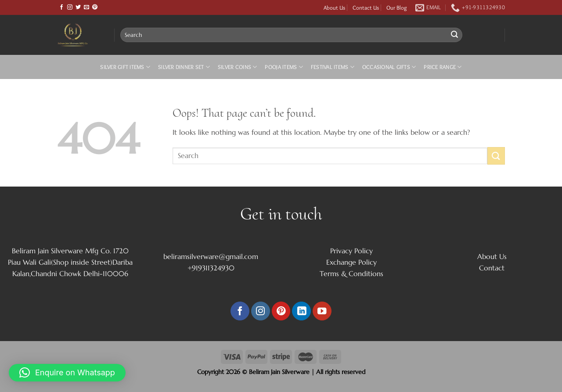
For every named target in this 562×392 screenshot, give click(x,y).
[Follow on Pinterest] (95, 7)
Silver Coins (238, 67)
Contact (492, 268)
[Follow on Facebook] (61, 7)
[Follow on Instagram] (70, 7)
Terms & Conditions (351, 273)
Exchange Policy (351, 262)
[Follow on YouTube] (322, 311)
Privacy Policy (351, 251)
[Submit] (454, 35)
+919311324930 (211, 268)
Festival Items (333, 67)
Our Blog (397, 7)
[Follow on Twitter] (78, 7)
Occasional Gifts (389, 67)
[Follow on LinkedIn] (301, 311)
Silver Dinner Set (184, 67)
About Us (334, 7)
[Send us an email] (86, 7)
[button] (67, 373)
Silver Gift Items (125, 67)
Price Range (443, 67)
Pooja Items (284, 67)
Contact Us (366, 7)
